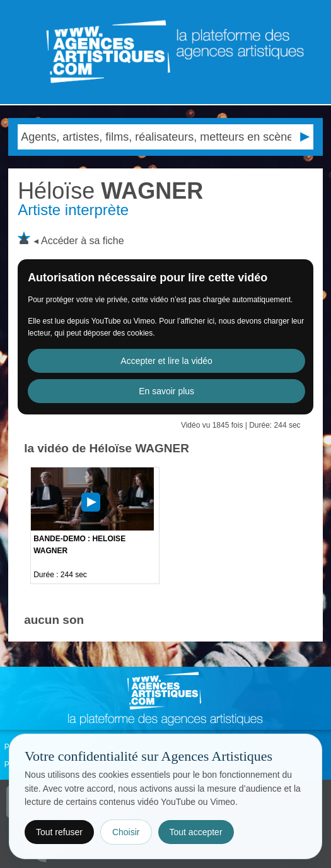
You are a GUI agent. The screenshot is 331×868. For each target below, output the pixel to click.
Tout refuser (59, 832)
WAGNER (110, 191)
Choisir (126, 832)
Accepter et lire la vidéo (166, 361)
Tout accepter (196, 832)
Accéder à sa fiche (83, 241)
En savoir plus (166, 391)
